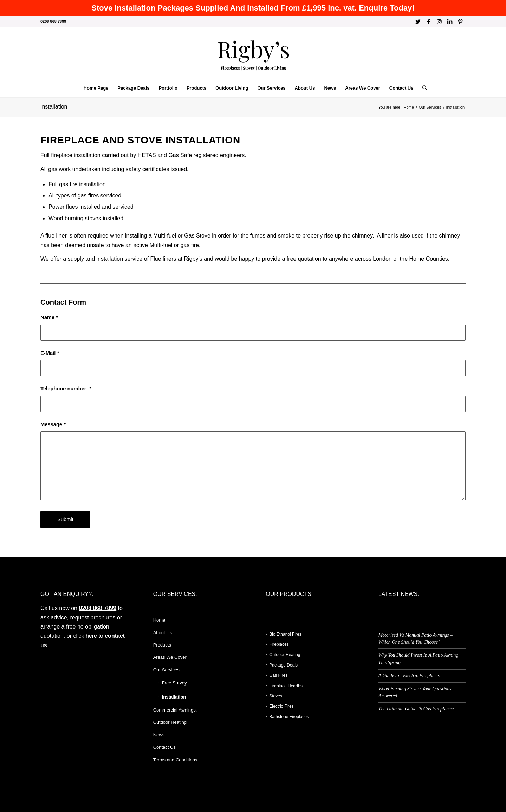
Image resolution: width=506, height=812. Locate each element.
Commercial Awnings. (175, 710)
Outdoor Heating (170, 722)
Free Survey (174, 683)
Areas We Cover (170, 657)
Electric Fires (281, 706)
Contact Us (164, 747)
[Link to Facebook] (429, 21)
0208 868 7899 (98, 608)
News (159, 735)
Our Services (166, 670)
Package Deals (283, 665)
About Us (163, 633)
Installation (54, 107)
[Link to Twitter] (418, 21)
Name (49, 317)
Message (53, 424)
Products (162, 645)
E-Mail (50, 353)
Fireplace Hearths (286, 686)
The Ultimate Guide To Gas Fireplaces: (416, 709)
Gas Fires (278, 675)
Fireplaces (279, 644)
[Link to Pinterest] (460, 21)
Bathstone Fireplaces (289, 717)
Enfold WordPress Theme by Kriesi (117, 797)
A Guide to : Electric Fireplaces (409, 675)
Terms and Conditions (175, 760)
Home (159, 620)
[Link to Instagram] (439, 21)
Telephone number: (66, 389)
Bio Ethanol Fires (285, 634)
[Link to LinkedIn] (450, 21)
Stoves (276, 696)
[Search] (422, 88)
